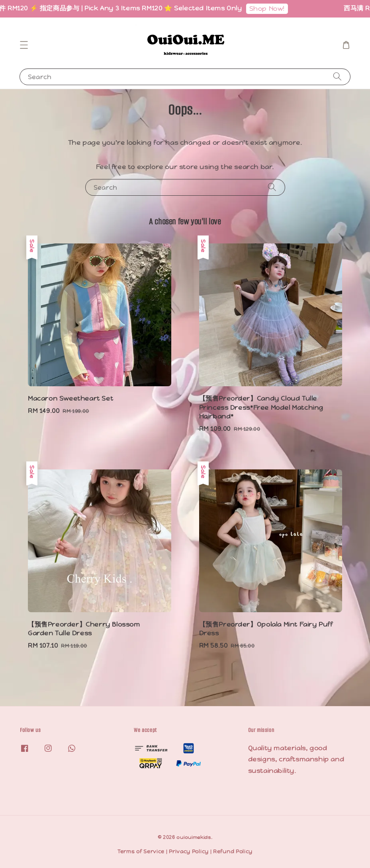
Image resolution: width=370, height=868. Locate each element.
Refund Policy (233, 851)
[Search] (337, 77)
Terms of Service (141, 851)
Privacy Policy (189, 851)
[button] (24, 45)
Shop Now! (272, 9)
